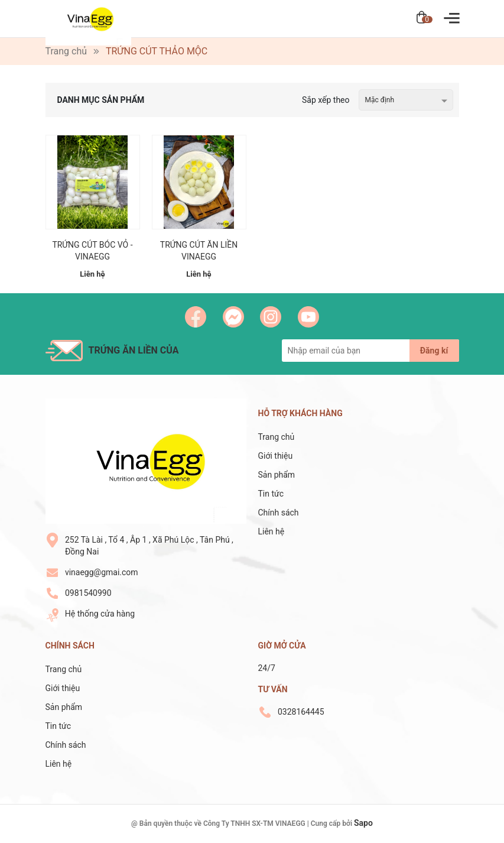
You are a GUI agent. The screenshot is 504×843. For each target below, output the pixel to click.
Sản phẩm (277, 475)
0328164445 (301, 712)
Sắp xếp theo (326, 100)
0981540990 (88, 593)
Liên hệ (271, 531)
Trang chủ (277, 437)
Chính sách (279, 513)
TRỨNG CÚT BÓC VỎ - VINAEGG (92, 251)
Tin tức (271, 494)
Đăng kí (434, 351)
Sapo (363, 823)
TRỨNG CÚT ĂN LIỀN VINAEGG (199, 251)
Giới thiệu (276, 456)
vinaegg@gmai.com (102, 572)
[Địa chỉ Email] (370, 351)
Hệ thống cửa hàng (100, 614)
